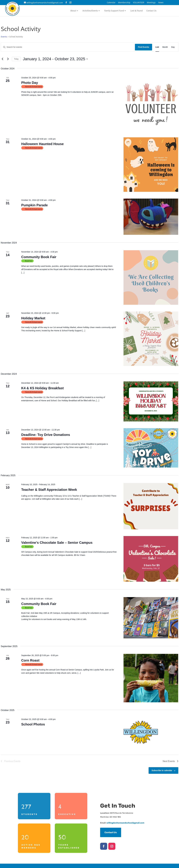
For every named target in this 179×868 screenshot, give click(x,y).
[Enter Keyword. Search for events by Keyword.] (68, 47)
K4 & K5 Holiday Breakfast (42, 388)
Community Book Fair (39, 257)
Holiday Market (33, 318)
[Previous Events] (3, 59)
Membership (124, 3)
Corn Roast (30, 660)
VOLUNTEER (139, 3)
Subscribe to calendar (162, 770)
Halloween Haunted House (42, 144)
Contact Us (151, 11)
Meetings (151, 3)
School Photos (33, 724)
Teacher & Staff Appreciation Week (49, 490)
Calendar (111, 3)
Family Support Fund (114, 11)
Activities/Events (90, 11)
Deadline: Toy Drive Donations (46, 435)
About (73, 11)
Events (4, 37)
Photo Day (30, 83)
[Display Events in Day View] (173, 47)
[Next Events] (8, 59)
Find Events (143, 47)
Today (16, 59)
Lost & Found (137, 11)
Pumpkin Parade (35, 205)
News (161, 3)
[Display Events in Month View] (165, 47)
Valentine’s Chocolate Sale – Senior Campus (57, 543)
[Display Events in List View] (157, 47)
